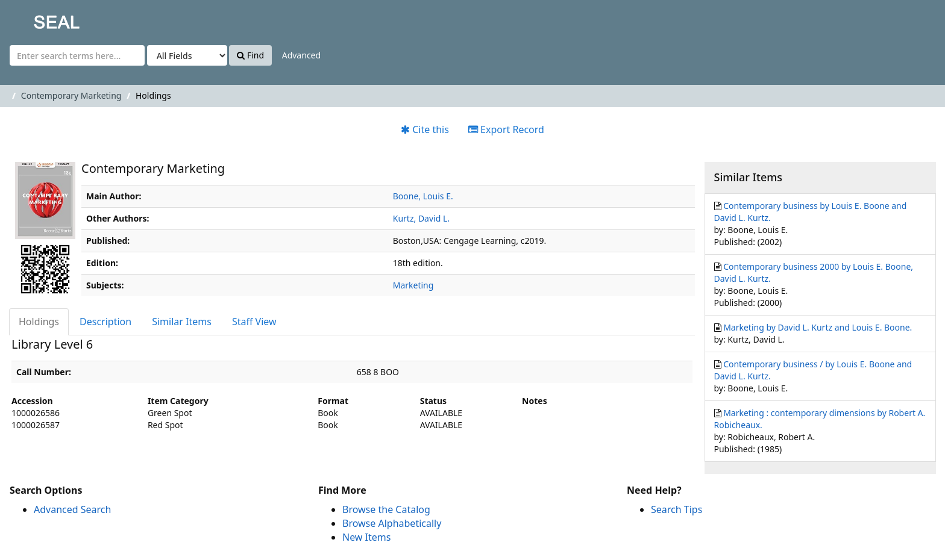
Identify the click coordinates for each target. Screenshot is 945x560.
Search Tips (677, 509)
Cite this (425, 129)
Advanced (301, 55)
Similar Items (182, 322)
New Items (366, 537)
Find (250, 55)
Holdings (39, 322)
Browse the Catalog (386, 509)
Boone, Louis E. (423, 196)
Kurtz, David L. (421, 218)
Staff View (254, 322)
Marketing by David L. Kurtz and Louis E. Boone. (818, 327)
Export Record (506, 129)
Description (105, 322)
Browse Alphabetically (392, 523)
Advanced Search (72, 509)
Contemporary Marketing (71, 95)
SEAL (33, 18)
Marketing (413, 285)
